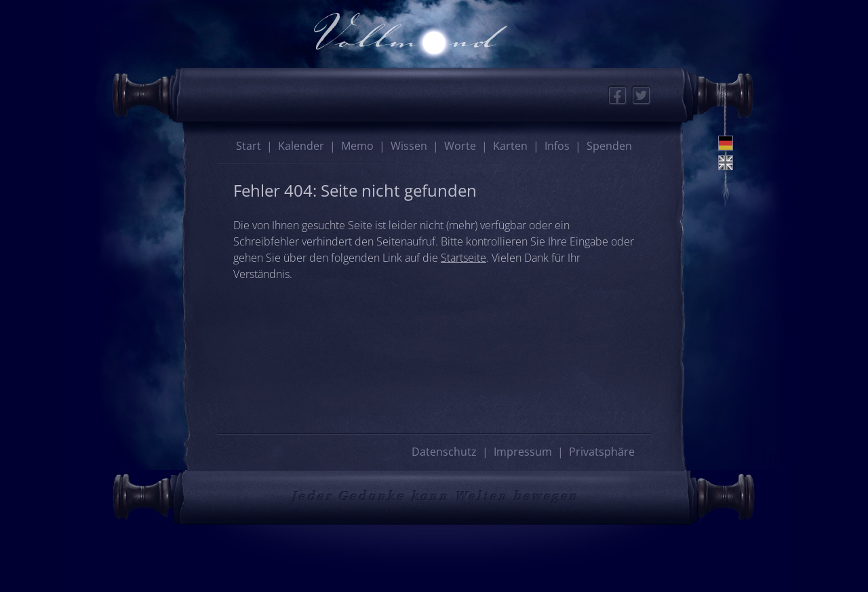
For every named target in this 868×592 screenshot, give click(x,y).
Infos (557, 146)
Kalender (301, 146)
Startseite (463, 258)
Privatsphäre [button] (602, 452)
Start (249, 146)
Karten (510, 146)
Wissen (409, 146)
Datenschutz (444, 452)
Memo (357, 146)
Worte (460, 146)
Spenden (609, 146)
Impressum (523, 452)
